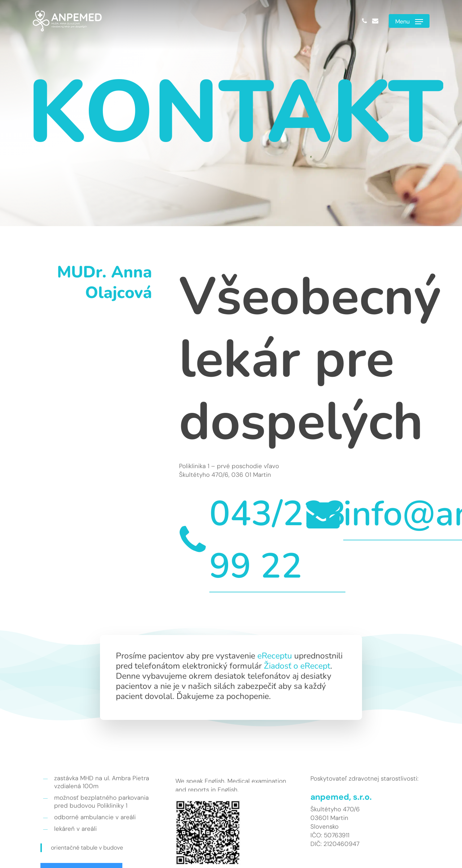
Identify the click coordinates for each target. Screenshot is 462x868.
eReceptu (275, 656)
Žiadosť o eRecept (297, 666)
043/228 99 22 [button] (277, 540)
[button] (409, 21)
